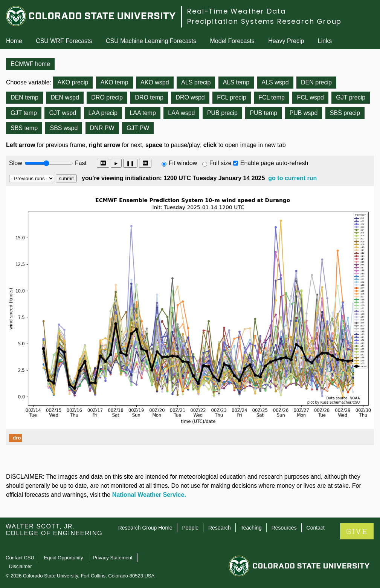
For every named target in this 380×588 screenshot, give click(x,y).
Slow (16, 163)
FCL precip (232, 97)
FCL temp (272, 97)
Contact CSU (20, 558)
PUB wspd (304, 113)
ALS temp (236, 82)
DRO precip (107, 97)
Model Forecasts (232, 41)
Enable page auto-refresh (274, 163)
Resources (284, 528)
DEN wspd (65, 97)
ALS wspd (275, 82)
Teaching (251, 528)
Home (14, 41)
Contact (316, 528)
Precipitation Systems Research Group (264, 21)
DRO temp (149, 97)
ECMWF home (30, 64)
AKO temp (114, 82)
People (190, 528)
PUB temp (263, 113)
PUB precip (222, 113)
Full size (221, 163)
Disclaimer (21, 566)
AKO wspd (155, 82)
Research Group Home (145, 528)
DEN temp (24, 97)
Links (325, 41)
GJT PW (138, 128)
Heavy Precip (286, 41)
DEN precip (316, 82)
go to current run (292, 178)
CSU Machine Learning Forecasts (151, 41)
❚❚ (130, 163)
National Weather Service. (149, 495)
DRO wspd (190, 97)
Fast (80, 163)
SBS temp (24, 128)
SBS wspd (64, 128)
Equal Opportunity (64, 558)
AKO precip (73, 82)
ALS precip (196, 82)
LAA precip (103, 113)
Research (220, 528)
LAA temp (143, 113)
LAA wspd (181, 113)
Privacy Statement (113, 558)
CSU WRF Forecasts (64, 41)
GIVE (357, 532)
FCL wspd (310, 97)
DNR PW (102, 128)
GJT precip (351, 97)
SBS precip (345, 113)
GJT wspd (63, 113)
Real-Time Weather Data (237, 11)
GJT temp (24, 113)
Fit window (183, 163)
